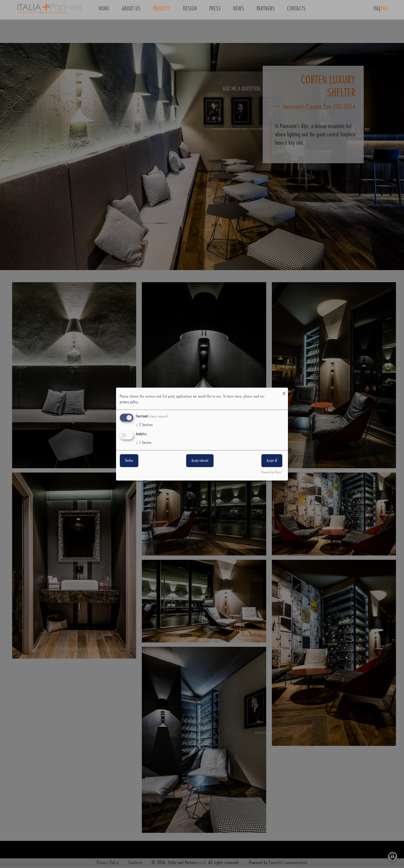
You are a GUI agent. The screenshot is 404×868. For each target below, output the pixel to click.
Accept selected (200, 461)
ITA (376, 10)
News (239, 10)
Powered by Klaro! (272, 472)
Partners (266, 10)
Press (215, 10)
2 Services (144, 425)
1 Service (144, 443)
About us (131, 10)
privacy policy (129, 402)
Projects (162, 10)
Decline (129, 461)
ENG (384, 10)
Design (190, 10)
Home (104, 10)
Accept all (272, 461)
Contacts (296, 10)
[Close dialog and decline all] (284, 391)
